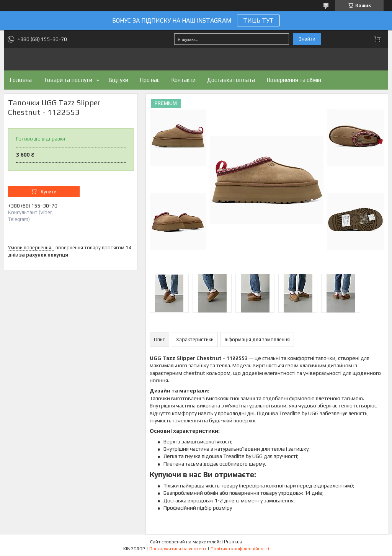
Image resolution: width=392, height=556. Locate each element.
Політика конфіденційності (240, 549)
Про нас (150, 80)
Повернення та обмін (294, 80)
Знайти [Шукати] (307, 39)
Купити (49, 192)
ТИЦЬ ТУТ (258, 20)
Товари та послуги (68, 80)
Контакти (183, 80)
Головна (21, 80)
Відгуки (118, 80)
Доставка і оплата (231, 80)
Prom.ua (233, 542)
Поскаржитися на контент (178, 549)
